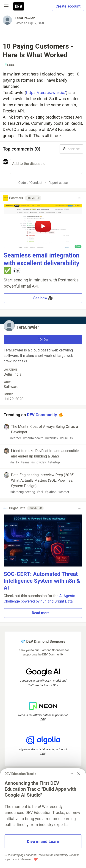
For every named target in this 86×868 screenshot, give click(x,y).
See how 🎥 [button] (43, 298)
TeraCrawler (25, 18)
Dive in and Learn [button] (43, 841)
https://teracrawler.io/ (46, 92)
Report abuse (58, 183)
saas (10, 65)
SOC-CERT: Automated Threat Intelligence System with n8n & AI (42, 581)
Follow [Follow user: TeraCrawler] (43, 339)
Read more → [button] (43, 613)
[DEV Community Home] (19, 6)
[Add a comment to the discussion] (47, 166)
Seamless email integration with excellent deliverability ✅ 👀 (42, 263)
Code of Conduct (30, 183)
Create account (68, 6)
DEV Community (42, 415)
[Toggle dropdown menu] (80, 198)
